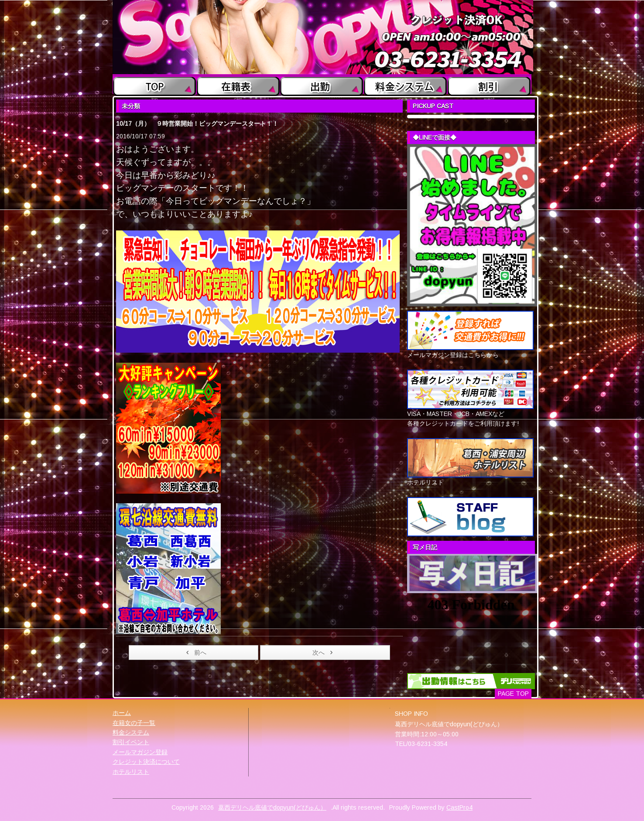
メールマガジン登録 (140, 752)
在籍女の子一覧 (134, 723)
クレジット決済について (146, 762)
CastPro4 (459, 807)
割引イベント (131, 742)
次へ (324, 653)
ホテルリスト (131, 772)
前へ (195, 653)
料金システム (131, 732)
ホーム (122, 713)
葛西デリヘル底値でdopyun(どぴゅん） (272, 807)
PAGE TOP (513, 694)
